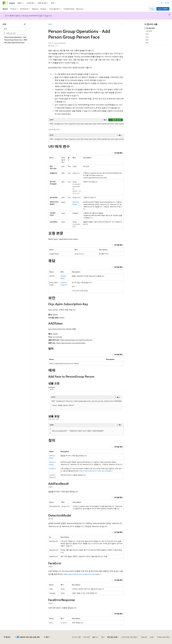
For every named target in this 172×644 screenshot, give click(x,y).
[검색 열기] (162, 3)
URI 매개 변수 (150, 28)
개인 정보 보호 (112, 637)
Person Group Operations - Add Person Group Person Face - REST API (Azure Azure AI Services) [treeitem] (16, 40)
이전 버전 (87, 637)
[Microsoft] (4, 3)
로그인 (167, 3)
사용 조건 (144, 637)
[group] (86, 124)
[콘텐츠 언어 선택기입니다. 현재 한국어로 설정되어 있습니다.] (7, 637)
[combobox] (15, 29)
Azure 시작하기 (163, 9)
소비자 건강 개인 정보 (129, 637)
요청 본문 (149, 31)
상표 (151, 637)
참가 (103, 637)
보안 (147, 37)
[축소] (25, 24)
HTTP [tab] (52, 389)
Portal (152, 9)
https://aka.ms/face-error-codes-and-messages (95, 471)
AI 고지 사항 (76, 637)
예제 (147, 40)
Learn (50, 24)
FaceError (52, 468)
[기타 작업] (122, 24)
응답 (147, 34)
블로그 (95, 637)
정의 (147, 43)
